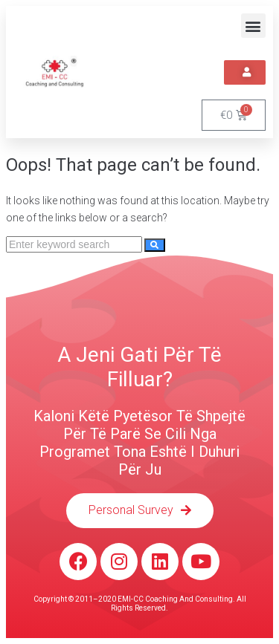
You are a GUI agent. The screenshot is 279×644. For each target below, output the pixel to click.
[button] (253, 26)
